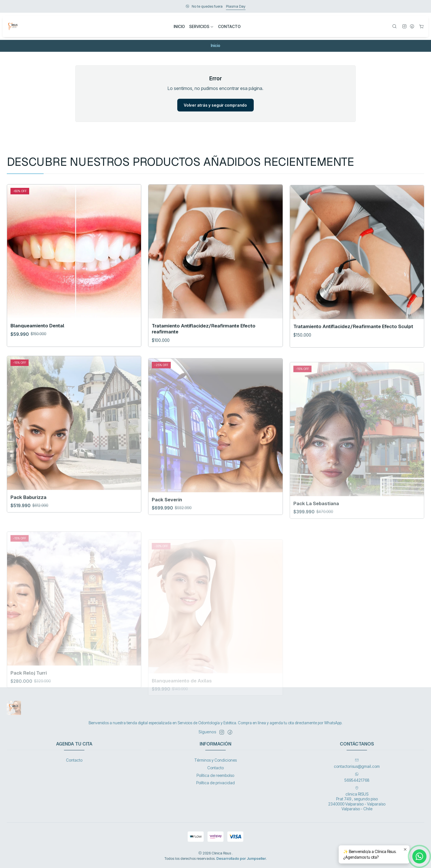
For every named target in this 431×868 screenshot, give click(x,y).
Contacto (74, 760)
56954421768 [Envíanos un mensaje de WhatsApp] (357, 777)
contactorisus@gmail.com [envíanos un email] (357, 763)
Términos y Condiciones (215, 760)
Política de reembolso (215, 775)
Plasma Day (236, 6)
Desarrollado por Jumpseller (241, 859)
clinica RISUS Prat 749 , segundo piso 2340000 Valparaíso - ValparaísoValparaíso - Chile (357, 799)
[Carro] (422, 27)
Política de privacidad (215, 783)
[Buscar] (394, 27)
